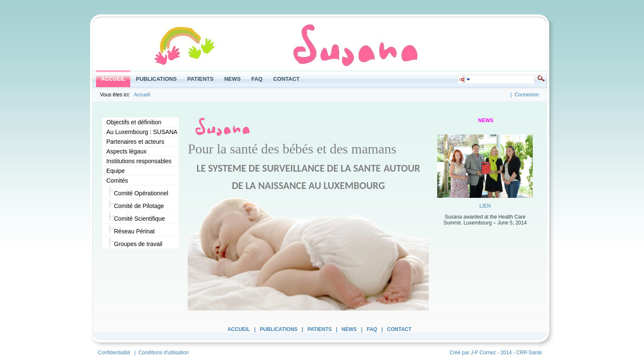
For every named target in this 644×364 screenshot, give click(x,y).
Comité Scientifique (136, 217)
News (349, 329)
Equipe (116, 171)
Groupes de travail (134, 242)
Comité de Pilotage (135, 204)
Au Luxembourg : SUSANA (142, 132)
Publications (278, 329)
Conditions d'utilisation (163, 353)
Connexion (527, 95)
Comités (117, 181)
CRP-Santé (529, 353)
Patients (320, 329)
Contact (399, 329)
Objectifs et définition (134, 122)
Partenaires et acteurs (136, 142)
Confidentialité (114, 353)
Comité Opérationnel (137, 192)
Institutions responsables (139, 161)
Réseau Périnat (131, 230)
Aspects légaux (127, 151)
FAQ (372, 329)
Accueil (142, 95)
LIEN (485, 206)
